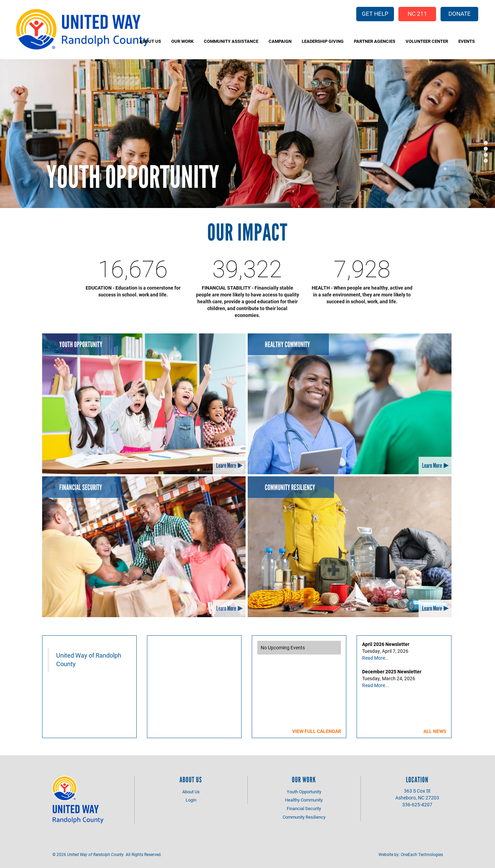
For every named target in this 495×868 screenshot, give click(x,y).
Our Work (182, 41)
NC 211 (417, 14)
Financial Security (81, 487)
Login (191, 800)
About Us (150, 41)
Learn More (226, 466)
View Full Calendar (317, 731)
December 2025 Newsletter (392, 671)
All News (435, 731)
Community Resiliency (290, 487)
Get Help (375, 14)
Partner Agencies (375, 41)
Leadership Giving (323, 41)
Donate (460, 14)
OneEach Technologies (422, 854)
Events (467, 41)
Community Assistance (231, 41)
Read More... (376, 658)
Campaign (280, 41)
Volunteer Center (427, 41)
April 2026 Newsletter (386, 644)
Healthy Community (287, 345)
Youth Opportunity (133, 177)
